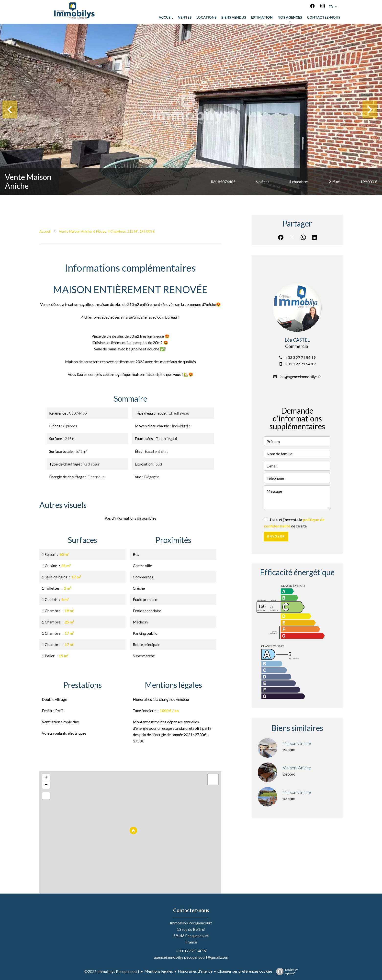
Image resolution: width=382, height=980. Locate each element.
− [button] (46, 785)
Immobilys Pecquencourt (191, 923)
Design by (286, 971)
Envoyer (276, 537)
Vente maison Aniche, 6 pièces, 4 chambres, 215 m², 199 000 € (107, 231)
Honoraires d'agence (195, 971)
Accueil (45, 231)
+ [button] (46, 778)
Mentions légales (159, 971)
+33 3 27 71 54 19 (300, 357)
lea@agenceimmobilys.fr (300, 376)
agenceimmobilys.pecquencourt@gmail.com (191, 957)
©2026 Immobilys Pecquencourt (112, 971)
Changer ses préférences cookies (245, 971)
